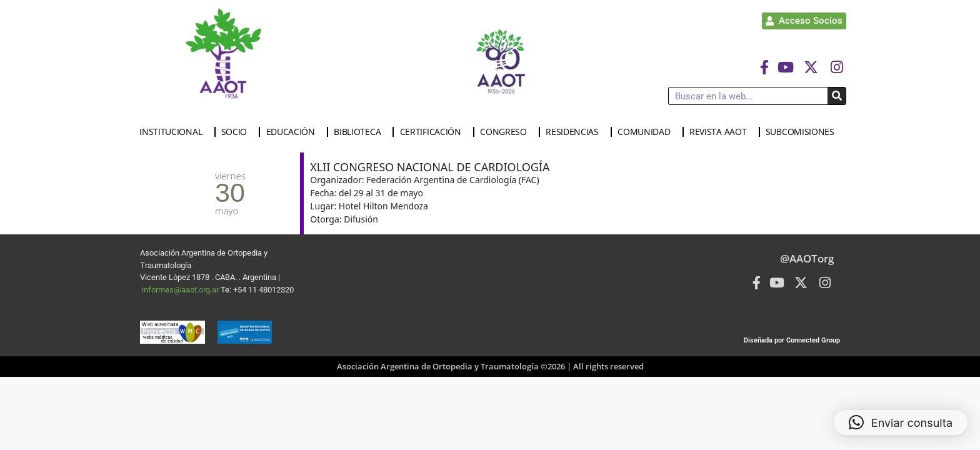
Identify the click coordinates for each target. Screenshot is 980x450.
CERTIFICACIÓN (434, 132)
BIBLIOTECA (360, 132)
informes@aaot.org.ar (181, 290)
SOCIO (237, 132)
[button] (901, 422)
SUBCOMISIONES (803, 132)
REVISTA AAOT (721, 132)
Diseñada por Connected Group (792, 340)
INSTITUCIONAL (174, 132)
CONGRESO (507, 132)
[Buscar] (837, 96)
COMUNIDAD (647, 132)
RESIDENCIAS (575, 132)
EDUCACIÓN (294, 132)
